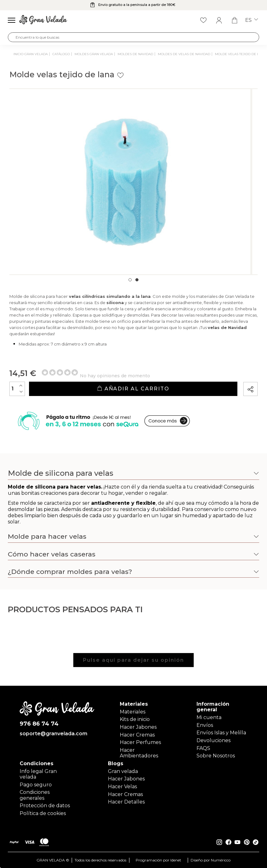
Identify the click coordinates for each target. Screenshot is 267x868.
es (252, 20)
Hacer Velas (122, 787)
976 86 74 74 (39, 724)
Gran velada (123, 771)
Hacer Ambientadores (139, 753)
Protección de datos (45, 806)
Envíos (205, 725)
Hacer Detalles (126, 802)
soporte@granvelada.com (53, 734)
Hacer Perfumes (140, 742)
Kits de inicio (135, 719)
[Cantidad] (17, 389)
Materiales (133, 712)
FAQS (203, 748)
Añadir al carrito (133, 389)
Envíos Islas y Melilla (221, 733)
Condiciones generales (35, 795)
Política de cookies (43, 813)
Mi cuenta (209, 717)
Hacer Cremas (137, 735)
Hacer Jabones (138, 727)
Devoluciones (214, 740)
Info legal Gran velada (38, 774)
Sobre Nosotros (216, 756)
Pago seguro (36, 785)
